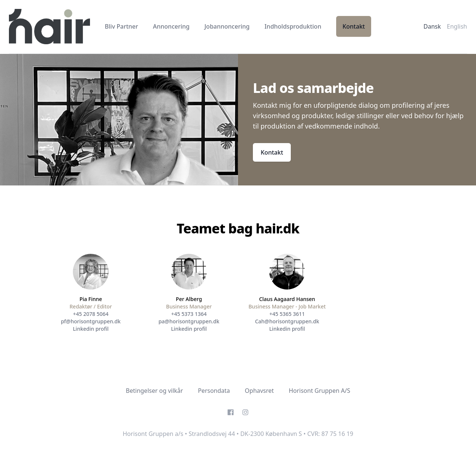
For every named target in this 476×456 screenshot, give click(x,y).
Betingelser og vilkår (154, 391)
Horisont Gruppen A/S (319, 391)
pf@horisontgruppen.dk (91, 321)
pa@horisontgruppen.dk (189, 321)
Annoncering (171, 26)
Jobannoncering (227, 26)
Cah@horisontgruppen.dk (287, 321)
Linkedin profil (91, 329)
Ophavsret (259, 391)
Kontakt (354, 26)
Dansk (432, 26)
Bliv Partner (122, 26)
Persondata (214, 391)
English (457, 26)
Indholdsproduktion (293, 26)
